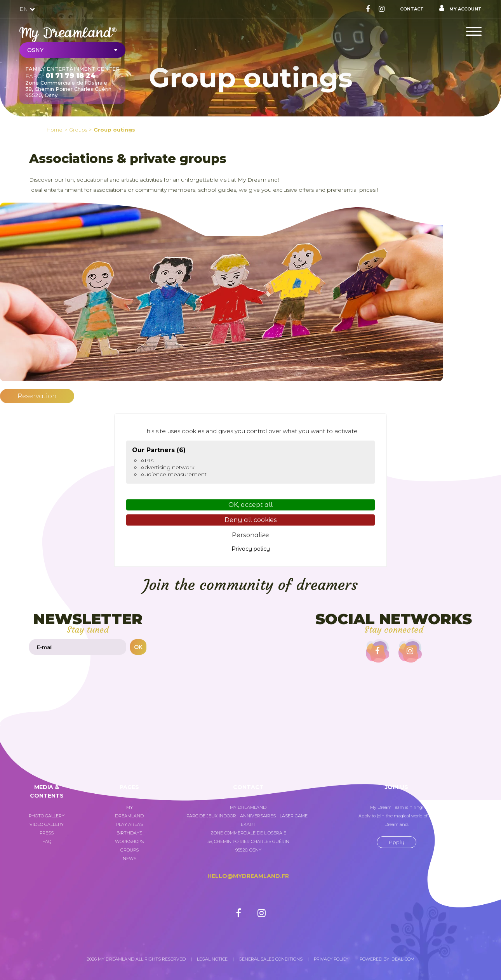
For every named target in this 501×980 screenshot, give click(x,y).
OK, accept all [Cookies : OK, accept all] (250, 505)
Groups (130, 850)
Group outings (114, 130)
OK (138, 647)
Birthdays (129, 833)
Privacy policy (331, 959)
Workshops (129, 841)
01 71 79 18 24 (70, 76)
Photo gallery (47, 816)
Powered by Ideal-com (387, 959)
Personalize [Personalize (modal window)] (250, 535)
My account (460, 8)
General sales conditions (271, 959)
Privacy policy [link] (251, 549)
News (130, 859)
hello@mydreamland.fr (248, 876)
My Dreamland (129, 812)
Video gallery (47, 824)
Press (47, 833)
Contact (412, 9)
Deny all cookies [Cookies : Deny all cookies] (251, 520)
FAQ (47, 841)
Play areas (130, 824)
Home (55, 130)
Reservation (37, 396)
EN (27, 9)
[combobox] (72, 50)
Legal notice (212, 959)
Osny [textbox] (35, 50)
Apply (397, 842)
